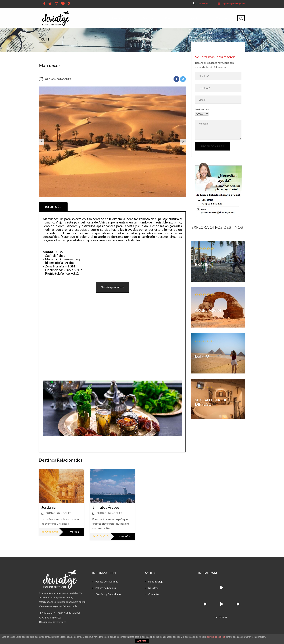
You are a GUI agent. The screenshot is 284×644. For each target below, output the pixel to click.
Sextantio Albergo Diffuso (215, 402)
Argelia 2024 (208, 310)
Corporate (173, 18)
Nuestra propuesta (112, 287)
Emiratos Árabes (106, 507)
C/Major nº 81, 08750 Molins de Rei (61, 613)
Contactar (154, 594)
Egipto (202, 356)
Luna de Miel (198, 18)
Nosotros (153, 588)
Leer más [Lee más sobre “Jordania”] (74, 532)
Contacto (222, 18)
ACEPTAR (142, 641)
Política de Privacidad (107, 582)
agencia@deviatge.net (234, 4)
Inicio (102, 18)
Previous (42, 142)
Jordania (49, 507)
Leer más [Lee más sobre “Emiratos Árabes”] (125, 536)
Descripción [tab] (53, 207)
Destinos (151, 18)
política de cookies (216, 637)
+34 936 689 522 (51, 618)
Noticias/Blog (155, 582)
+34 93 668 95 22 (203, 4)
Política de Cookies (106, 588)
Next (183, 142)
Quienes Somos (125, 18)
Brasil (201, 264)
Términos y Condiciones (108, 594)
